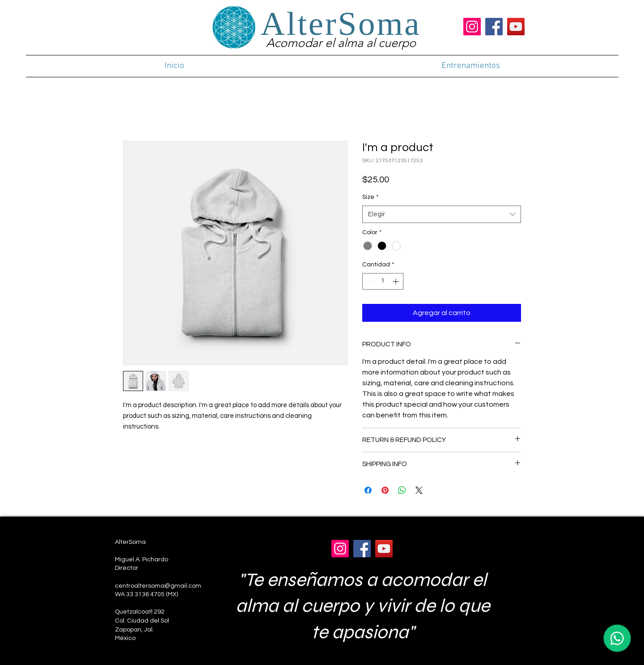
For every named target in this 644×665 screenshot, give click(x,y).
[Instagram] (472, 27)
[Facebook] (494, 27)
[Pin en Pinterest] (385, 490)
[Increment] (396, 281)
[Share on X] (419, 490)
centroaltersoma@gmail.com (158, 586)
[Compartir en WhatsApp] (402, 490)
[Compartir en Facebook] (368, 490)
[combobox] (442, 214)
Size (370, 197)
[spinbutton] (383, 281)
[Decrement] (369, 281)
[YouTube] (516, 27)
